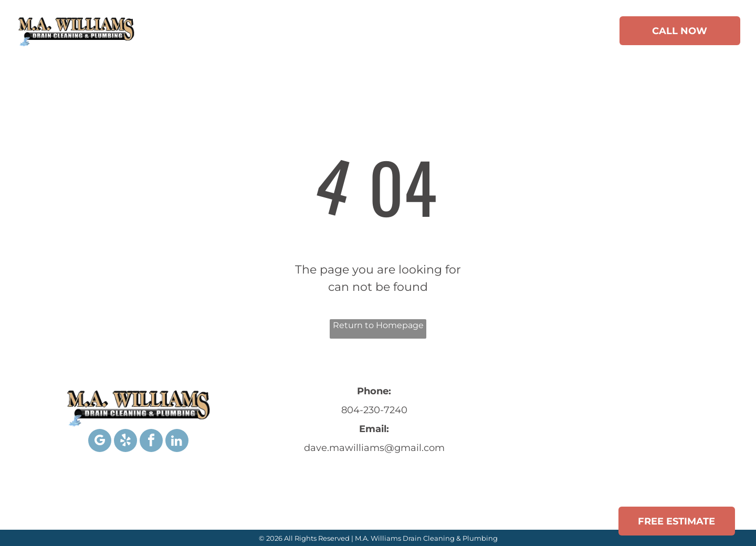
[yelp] (125, 442)
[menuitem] (211, 33)
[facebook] (151, 442)
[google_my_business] (100, 442)
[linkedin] (177, 442)
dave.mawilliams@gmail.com (374, 448)
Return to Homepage (378, 325)
